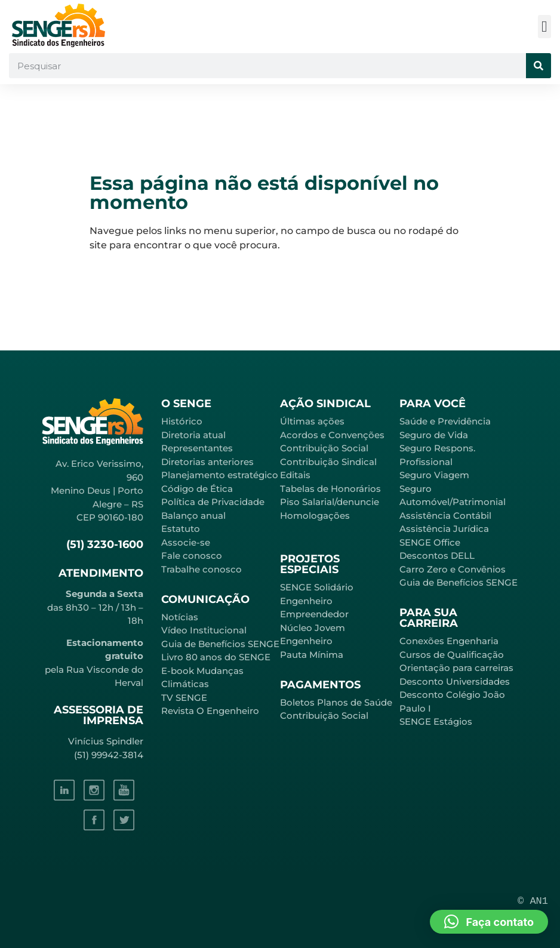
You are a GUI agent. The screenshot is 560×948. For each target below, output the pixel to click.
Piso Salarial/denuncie (330, 502)
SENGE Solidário (317, 587)
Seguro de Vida (434, 435)
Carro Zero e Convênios (453, 569)
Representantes (197, 448)
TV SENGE (184, 698)
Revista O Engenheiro (210, 711)
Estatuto (181, 529)
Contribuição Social (324, 448)
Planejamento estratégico (220, 475)
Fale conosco (192, 555)
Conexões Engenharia (449, 641)
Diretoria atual (193, 435)
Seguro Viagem (434, 475)
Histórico (182, 421)
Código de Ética (197, 489)
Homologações (315, 515)
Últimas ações (312, 421)
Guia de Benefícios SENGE (459, 582)
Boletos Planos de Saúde (336, 702)
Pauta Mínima (312, 655)
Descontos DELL (437, 555)
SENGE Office (430, 542)
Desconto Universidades (455, 681)
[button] (545, 27)
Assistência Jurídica (444, 529)
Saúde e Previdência (445, 421)
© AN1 (533, 901)
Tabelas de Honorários (330, 489)
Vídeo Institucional (204, 630)
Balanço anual (193, 515)
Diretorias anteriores (207, 462)
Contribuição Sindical (328, 462)
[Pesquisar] (539, 66)
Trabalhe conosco (201, 569)
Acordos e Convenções (332, 435)
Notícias (180, 617)
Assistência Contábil (445, 515)
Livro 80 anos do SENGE (216, 657)
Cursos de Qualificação (452, 655)
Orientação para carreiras (456, 668)
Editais (295, 475)
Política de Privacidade (213, 502)
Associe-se (186, 542)
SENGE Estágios (436, 721)
